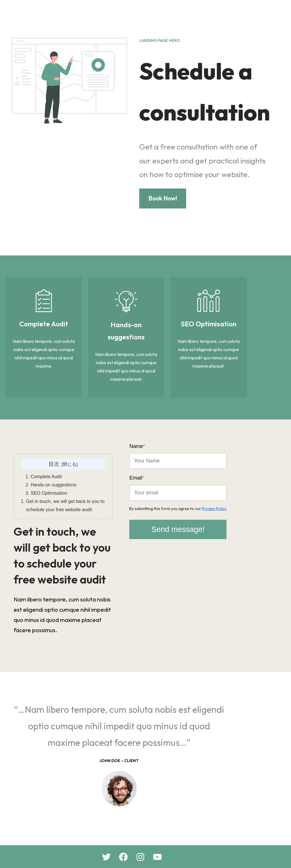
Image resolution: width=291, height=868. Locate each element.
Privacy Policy (240, 496)
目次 (66, 453)
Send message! (215, 517)
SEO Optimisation (50, 482)
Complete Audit (47, 466)
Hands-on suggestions (54, 474)
